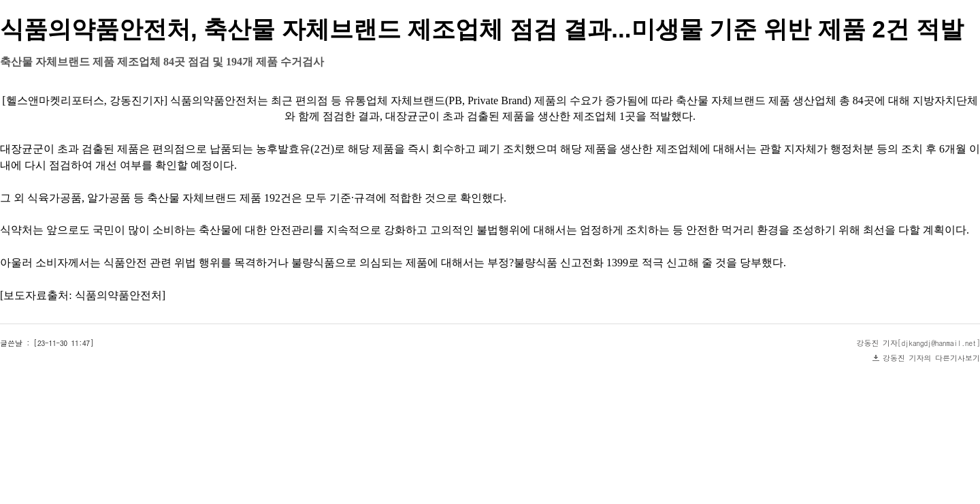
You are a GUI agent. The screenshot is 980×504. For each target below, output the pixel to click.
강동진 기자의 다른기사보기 (931, 358)
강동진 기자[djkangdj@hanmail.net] (919, 343)
